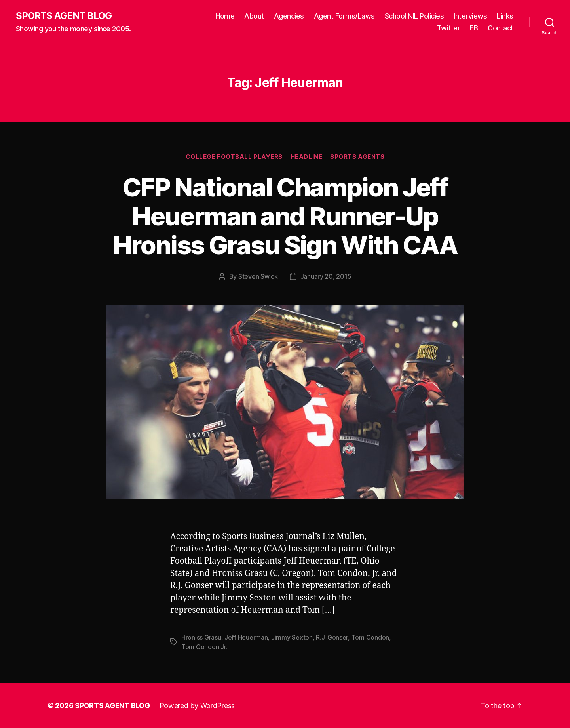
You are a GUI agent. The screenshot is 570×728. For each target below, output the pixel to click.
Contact (501, 28)
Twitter (449, 28)
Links (505, 16)
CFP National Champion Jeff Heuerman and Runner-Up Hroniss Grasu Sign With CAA (285, 216)
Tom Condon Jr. (204, 647)
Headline (306, 157)
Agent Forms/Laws (344, 16)
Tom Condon (370, 637)
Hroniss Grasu (201, 637)
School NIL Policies (414, 16)
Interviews (470, 16)
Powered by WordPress (197, 706)
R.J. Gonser (332, 637)
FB (474, 28)
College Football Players (234, 157)
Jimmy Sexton (292, 637)
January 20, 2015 (326, 276)
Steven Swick (258, 276)
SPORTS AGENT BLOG (64, 16)
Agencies (289, 16)
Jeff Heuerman (246, 637)
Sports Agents (357, 157)
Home (225, 16)
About (254, 16)
